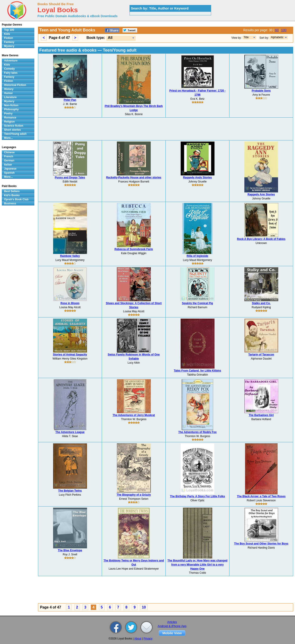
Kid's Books (12, 195)
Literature (10, 97)
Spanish (9, 173)
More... (8, 138)
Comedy (9, 69)
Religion (9, 122)
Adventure (11, 61)
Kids (7, 34)
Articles (172, 622)
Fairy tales (11, 73)
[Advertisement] (166, 129)
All (110, 38)
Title (246, 37)
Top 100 (9, 30)
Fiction (8, 38)
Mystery (9, 46)
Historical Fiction (15, 85)
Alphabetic (277, 37)
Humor (8, 93)
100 (284, 30)
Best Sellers (12, 191)
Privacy (148, 639)
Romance (10, 118)
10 (144, 607)
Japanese (10, 169)
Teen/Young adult (15, 134)
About (138, 639)
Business (10, 204)
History (9, 89)
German (9, 161)
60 (277, 30)
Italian (8, 165)
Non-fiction (11, 105)
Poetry (8, 114)
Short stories (12, 130)
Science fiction (14, 126)
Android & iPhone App (172, 626)
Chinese (9, 152)
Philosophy (11, 109)
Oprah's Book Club (16, 199)
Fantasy (9, 42)
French (9, 156)
